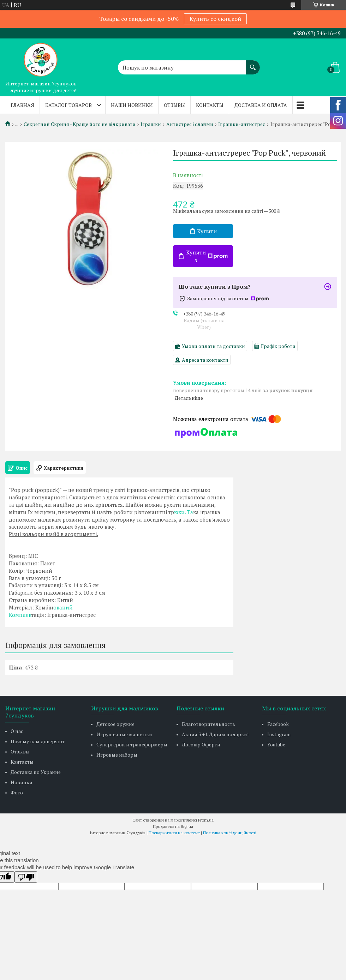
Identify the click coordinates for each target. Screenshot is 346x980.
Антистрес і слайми (190, 124)
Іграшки (151, 124)
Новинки (22, 782)
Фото (17, 792)
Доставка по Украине (36, 772)
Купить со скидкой (215, 19)
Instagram (279, 734)
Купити (207, 231)
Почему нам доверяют (38, 741)
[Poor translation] (26, 877)
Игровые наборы (117, 755)
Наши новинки (132, 105)
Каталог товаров (68, 105)
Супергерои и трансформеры (132, 744)
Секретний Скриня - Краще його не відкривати (80, 124)
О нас (17, 731)
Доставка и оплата (261, 105)
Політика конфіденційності (230, 833)
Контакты (210, 105)
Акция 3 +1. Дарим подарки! (215, 734)
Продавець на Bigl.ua (173, 826)
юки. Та (184, 512)
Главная (22, 105)
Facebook (278, 724)
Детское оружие (115, 724)
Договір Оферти (201, 744)
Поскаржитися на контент (174, 833)
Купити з (207, 256)
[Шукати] (253, 64)
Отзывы (174, 105)
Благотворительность (208, 724)
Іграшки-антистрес (242, 124)
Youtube (276, 744)
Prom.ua (206, 820)
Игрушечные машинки (124, 734)
